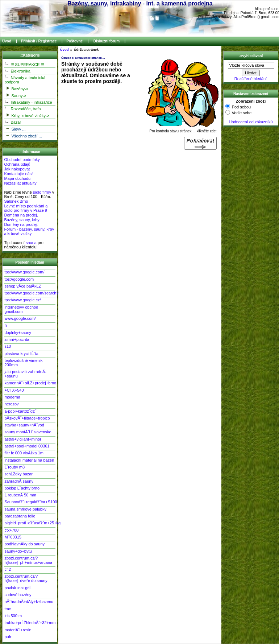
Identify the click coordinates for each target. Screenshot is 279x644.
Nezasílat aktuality (20, 183)
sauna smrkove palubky (25, 509)
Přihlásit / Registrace (39, 41)
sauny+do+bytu (18, 551)
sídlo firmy (42, 192)
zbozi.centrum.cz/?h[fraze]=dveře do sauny (26, 578)
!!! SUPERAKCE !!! (24, 64)
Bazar (13, 122)
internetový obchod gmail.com (21, 309)
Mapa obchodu (17, 178)
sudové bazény (18, 595)
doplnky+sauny (18, 333)
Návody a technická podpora (25, 79)
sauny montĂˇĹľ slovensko (28, 432)
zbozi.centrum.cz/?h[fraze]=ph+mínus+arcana (28, 560)
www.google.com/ (20, 318)
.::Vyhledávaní (251, 56)
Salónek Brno (16, 201)
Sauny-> (15, 95)
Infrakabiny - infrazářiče (28, 102)
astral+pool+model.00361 (27, 446)
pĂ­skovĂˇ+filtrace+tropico (27, 418)
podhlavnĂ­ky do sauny (24, 544)
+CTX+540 (14, 390)
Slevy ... (15, 129)
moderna (12, 397)
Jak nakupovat (17, 169)
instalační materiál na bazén (29, 460)
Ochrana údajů (17, 164)
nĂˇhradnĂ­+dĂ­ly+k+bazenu (29, 602)
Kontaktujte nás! (18, 174)
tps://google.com (19, 279)
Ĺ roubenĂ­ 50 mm (20, 495)
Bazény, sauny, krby (22, 220)
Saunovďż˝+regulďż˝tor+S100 (30, 502)
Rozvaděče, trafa (22, 108)
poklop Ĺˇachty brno (22, 488)
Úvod (7, 41)
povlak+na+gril (17, 588)
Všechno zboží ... (23, 135)
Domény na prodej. (21, 224)
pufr (8, 637)
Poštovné (74, 41)
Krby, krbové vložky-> (27, 115)
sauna (31, 243)
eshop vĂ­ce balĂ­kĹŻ (23, 286)
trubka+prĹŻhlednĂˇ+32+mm (30, 623)
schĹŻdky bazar (18, 474)
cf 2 (8, 569)
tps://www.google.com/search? (30, 293)
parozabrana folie (20, 516)
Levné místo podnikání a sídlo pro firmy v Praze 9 (26, 208)
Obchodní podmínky (22, 160)
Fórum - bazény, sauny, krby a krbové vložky (29, 231)
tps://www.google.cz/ (22, 300)
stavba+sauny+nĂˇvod (24, 425)
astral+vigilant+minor (23, 439)
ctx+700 (11, 530)
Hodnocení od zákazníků (251, 122)
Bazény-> (16, 88)
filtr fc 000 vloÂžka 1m (24, 453)
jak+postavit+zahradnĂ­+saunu (25, 374)
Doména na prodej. (21, 215)
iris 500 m (13, 616)
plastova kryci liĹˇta (21, 354)
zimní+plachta (17, 339)
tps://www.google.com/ (24, 272)
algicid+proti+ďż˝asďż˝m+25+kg (30, 523)
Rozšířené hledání (251, 79)
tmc (8, 609)
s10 (8, 346)
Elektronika (17, 71)
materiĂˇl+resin (18, 630)
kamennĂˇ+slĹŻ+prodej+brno (30, 383)
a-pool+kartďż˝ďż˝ (20, 411)
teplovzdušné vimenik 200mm (23, 363)
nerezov (11, 404)
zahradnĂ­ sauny (19, 481)
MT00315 (13, 537)
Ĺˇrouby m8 (14, 467)
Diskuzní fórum (107, 41)
